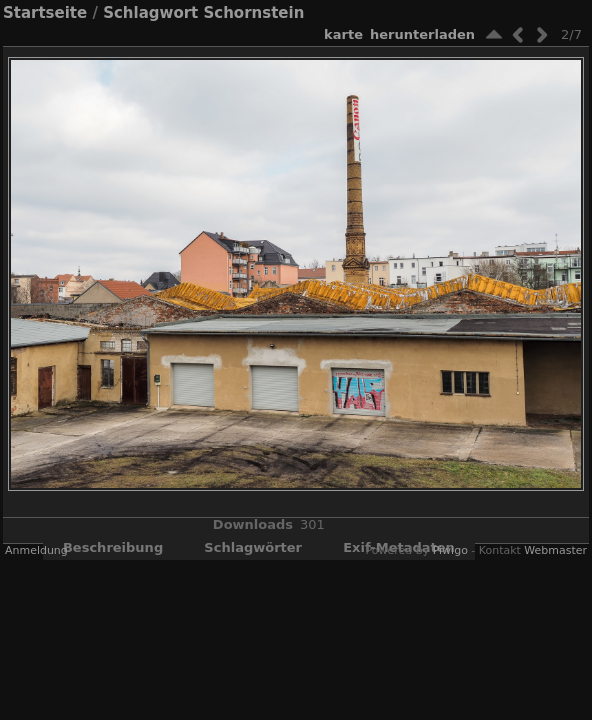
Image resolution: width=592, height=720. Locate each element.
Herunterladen (422, 34)
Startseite (45, 13)
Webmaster (555, 550)
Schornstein (254, 13)
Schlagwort (150, 13)
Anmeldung (36, 550)
